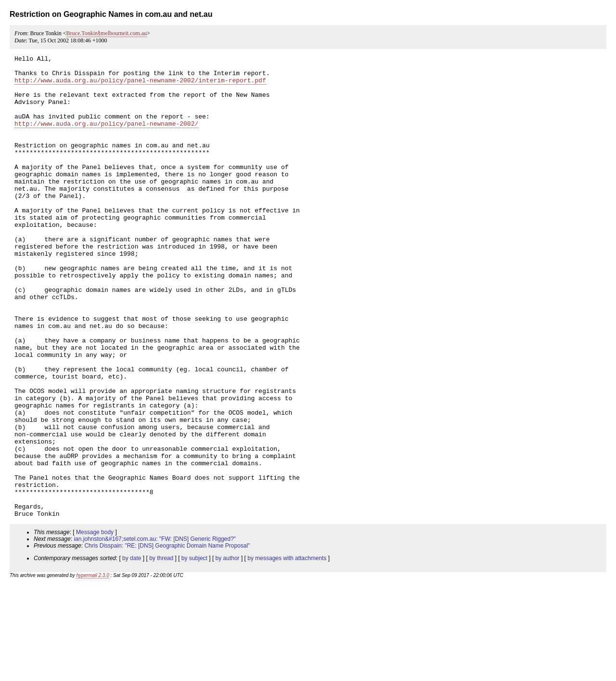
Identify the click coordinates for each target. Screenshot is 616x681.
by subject (194, 651)
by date (132, 651)
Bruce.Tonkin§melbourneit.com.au (107, 33)
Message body (95, 625)
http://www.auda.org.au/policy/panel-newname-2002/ (106, 138)
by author (228, 651)
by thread (161, 651)
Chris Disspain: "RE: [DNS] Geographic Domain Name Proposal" (167, 638)
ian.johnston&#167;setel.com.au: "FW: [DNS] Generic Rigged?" (154, 631)
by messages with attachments (287, 651)
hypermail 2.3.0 (92, 668)
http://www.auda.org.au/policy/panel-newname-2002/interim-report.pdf (140, 86)
